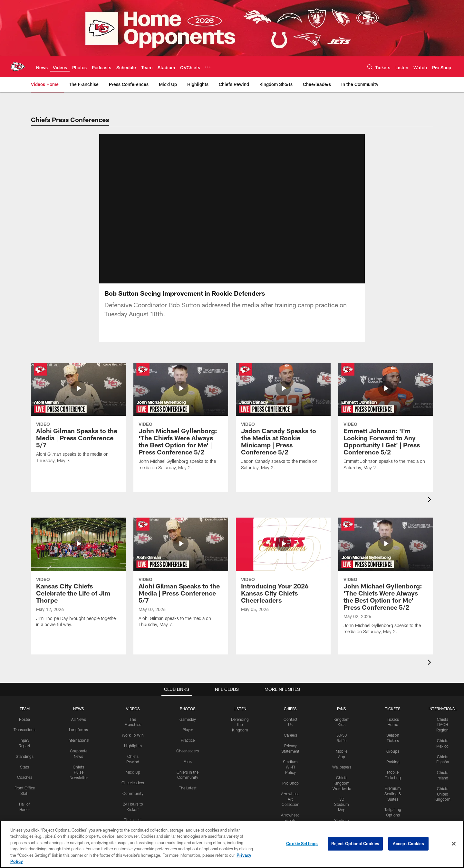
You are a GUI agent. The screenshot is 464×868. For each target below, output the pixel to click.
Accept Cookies (408, 844)
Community (133, 768)
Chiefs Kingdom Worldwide (342, 758)
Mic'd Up (133, 747)
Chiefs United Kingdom (442, 768)
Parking (393, 736)
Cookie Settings (302, 844)
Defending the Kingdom (240, 699)
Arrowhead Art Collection (290, 774)
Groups (393, 726)
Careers (290, 710)
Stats (24, 741)
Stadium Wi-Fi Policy (290, 741)
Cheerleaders (133, 757)
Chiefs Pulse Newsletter (79, 747)
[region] (232, 844)
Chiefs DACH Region (442, 699)
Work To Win (133, 710)
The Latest (133, 794)
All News (79, 693)
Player (188, 704)
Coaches (25, 752)
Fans (188, 736)
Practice (188, 715)
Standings (25, 731)
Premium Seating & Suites (393, 768)
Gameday (188, 693)
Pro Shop (290, 758)
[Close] (454, 844)
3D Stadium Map (342, 779)
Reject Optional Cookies (355, 844)
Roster (25, 693)
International (78, 715)
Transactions (24, 704)
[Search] (370, 67)
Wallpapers (342, 741)
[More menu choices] (208, 67)
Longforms (78, 704)
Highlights (133, 720)
